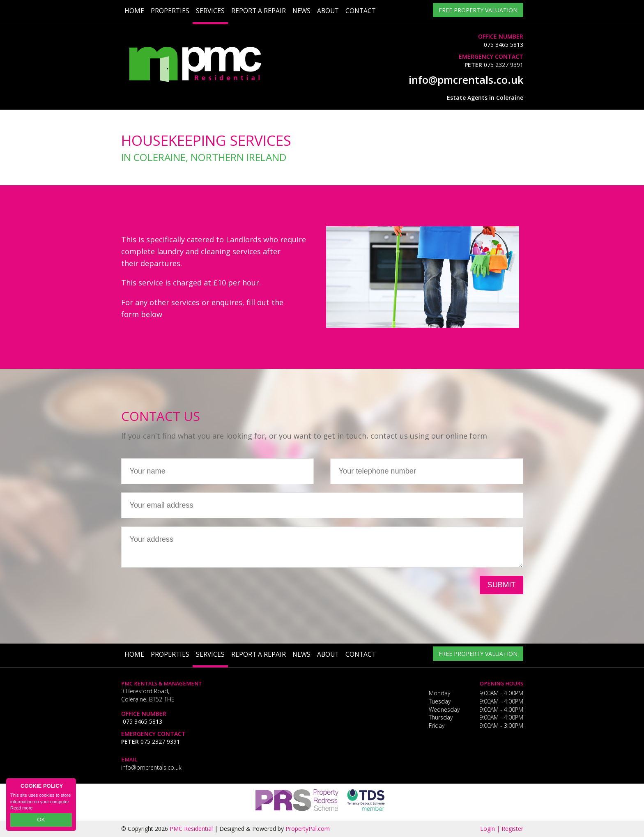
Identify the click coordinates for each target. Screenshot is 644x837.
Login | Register (502, 829)
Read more (21, 810)
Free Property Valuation (478, 11)
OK (41, 821)
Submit (502, 585)
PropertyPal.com (308, 829)
